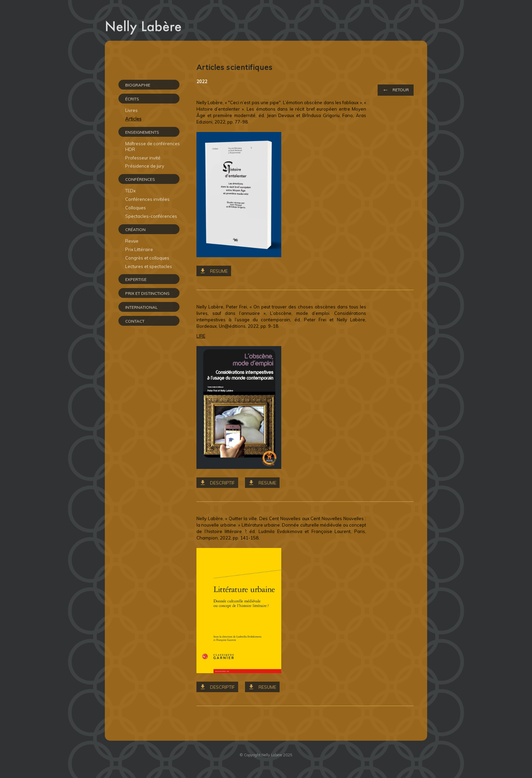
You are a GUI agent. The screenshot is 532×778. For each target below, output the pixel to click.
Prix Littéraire (139, 249)
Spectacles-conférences (151, 216)
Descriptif (222, 483)
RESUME (219, 271)
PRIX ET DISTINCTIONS (147, 293)
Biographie (138, 85)
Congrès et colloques (147, 258)
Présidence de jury (145, 166)
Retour (396, 90)
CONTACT (135, 321)
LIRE (201, 336)
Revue (132, 241)
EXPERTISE (136, 279)
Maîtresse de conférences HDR (153, 146)
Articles (133, 119)
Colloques (136, 208)
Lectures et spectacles (149, 266)
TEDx (130, 191)
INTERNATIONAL (141, 307)
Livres (131, 110)
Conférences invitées (147, 199)
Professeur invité (143, 158)
